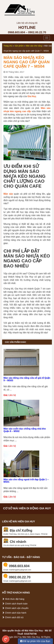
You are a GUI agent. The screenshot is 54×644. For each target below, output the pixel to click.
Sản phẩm (19, 46)
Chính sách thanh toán (15, 604)
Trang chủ (8, 46)
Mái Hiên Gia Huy (34, 631)
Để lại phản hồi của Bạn (35, 641)
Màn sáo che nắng (34, 46)
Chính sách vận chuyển (15, 608)
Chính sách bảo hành (14, 613)
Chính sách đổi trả (13, 617)
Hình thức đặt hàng (13, 599)
